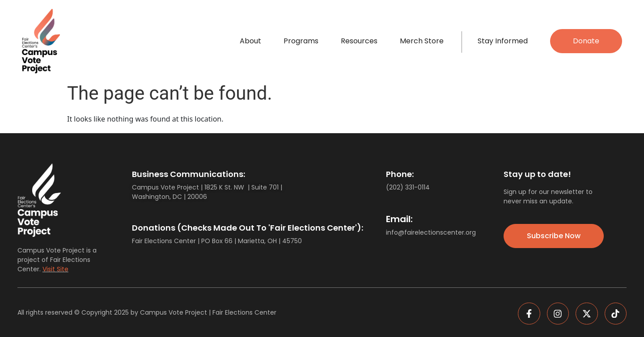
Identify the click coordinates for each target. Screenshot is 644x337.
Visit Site (55, 269)
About (250, 41)
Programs (301, 41)
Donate (586, 41)
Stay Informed (503, 41)
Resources (359, 41)
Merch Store (422, 41)
